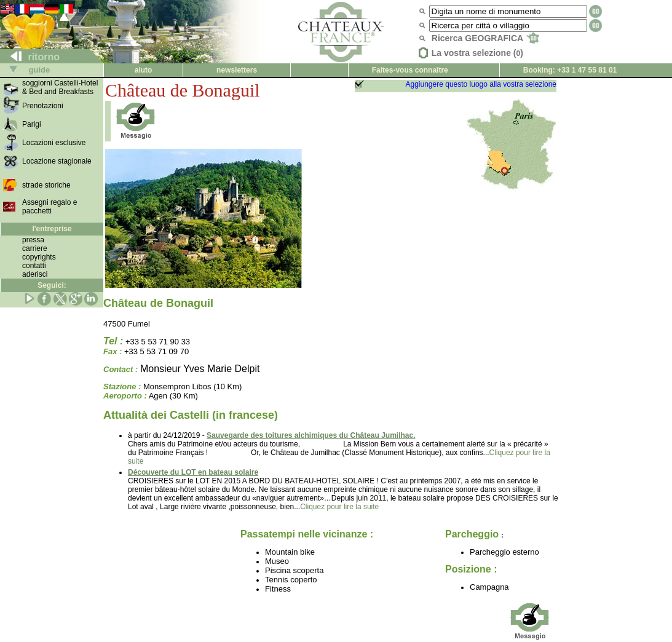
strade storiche (46, 185)
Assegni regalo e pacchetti (49, 207)
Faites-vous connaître (410, 70)
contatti (34, 266)
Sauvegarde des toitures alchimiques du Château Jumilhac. (311, 435)
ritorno (30, 57)
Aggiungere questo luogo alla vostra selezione (481, 84)
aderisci (35, 274)
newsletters (237, 70)
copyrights (39, 257)
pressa (33, 240)
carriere (35, 248)
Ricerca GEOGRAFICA (485, 38)
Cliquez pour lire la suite (339, 507)
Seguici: (52, 285)
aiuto (144, 70)
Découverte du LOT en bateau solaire (193, 472)
